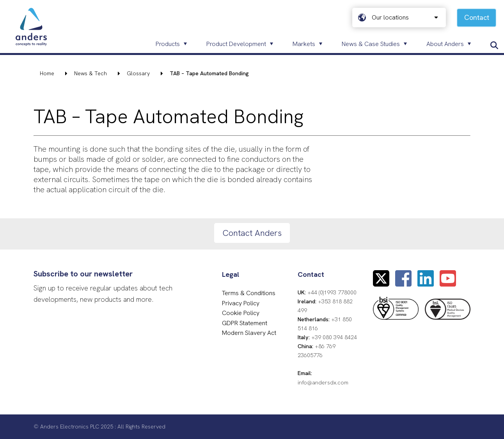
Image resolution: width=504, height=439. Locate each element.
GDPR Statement (245, 323)
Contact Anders (252, 233)
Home (47, 73)
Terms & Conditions (249, 293)
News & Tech (91, 73)
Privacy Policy (241, 303)
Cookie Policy (241, 313)
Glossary (138, 73)
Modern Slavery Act (249, 333)
